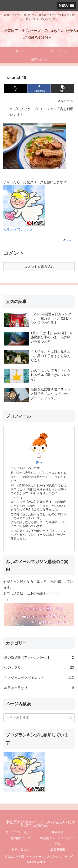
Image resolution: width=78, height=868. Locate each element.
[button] (63, 89)
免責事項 (58, 832)
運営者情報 (58, 849)
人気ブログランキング (18, 229)
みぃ (39, 462)
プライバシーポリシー (20, 832)
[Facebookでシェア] (39, 89)
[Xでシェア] (15, 89)
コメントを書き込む (39, 267)
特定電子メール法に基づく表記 (58, 841)
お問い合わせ (20, 849)
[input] (39, 718)
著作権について (20, 838)
